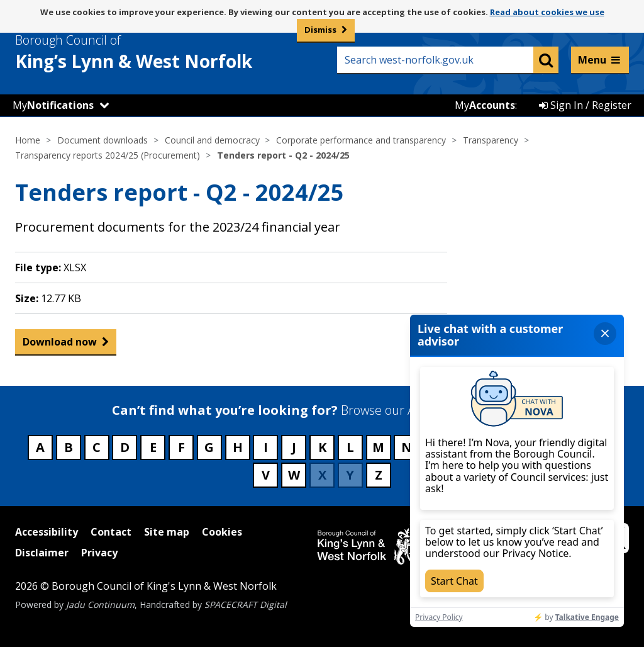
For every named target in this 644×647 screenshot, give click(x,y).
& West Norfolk (157, 52)
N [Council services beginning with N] (407, 447)
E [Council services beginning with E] (153, 447)
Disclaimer (42, 553)
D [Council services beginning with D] (125, 447)
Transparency (491, 140)
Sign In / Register (585, 105)
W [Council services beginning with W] (294, 475)
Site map (167, 532)
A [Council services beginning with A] (40, 447)
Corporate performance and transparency (361, 140)
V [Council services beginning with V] (266, 475)
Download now (60, 345)
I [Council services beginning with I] (266, 447)
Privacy (99, 553)
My (53, 105)
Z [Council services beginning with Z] (379, 475)
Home (28, 140)
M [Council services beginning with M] (378, 447)
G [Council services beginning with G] (209, 447)
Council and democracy (212, 140)
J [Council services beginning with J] (294, 447)
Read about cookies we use (547, 12)
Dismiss (320, 30)
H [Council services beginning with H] (238, 447)
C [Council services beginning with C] (97, 447)
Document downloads (103, 140)
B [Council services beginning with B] (69, 447)
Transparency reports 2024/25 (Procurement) (108, 155)
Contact (111, 532)
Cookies (222, 532)
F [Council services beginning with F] (181, 447)
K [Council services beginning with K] (322, 447)
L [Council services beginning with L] (350, 447)
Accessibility (47, 532)
